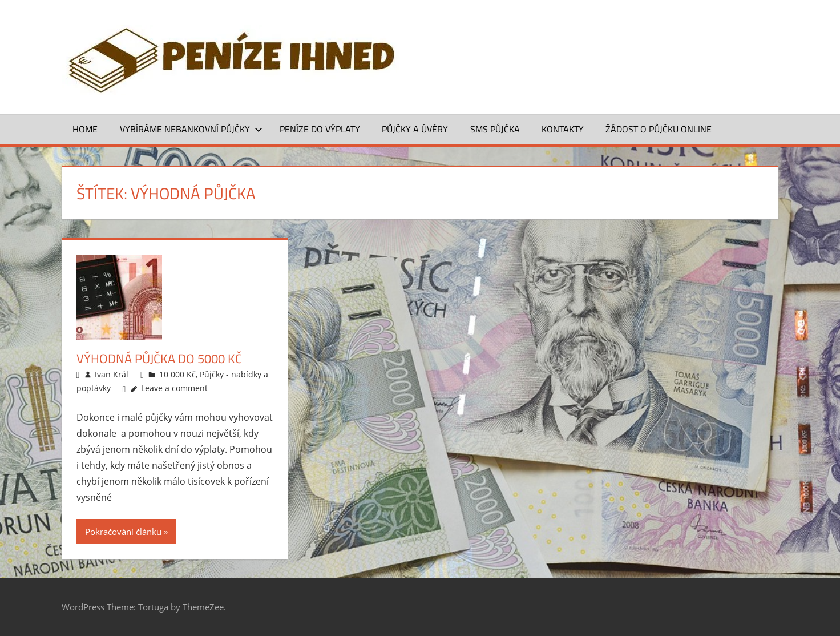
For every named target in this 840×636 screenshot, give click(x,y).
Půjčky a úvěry (415, 129)
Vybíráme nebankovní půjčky (191, 129)
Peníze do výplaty (320, 129)
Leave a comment (174, 388)
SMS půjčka (495, 129)
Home (85, 129)
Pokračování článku (123, 532)
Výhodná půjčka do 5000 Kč (159, 359)
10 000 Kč (177, 374)
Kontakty (563, 129)
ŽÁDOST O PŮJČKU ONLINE (659, 129)
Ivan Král (112, 374)
